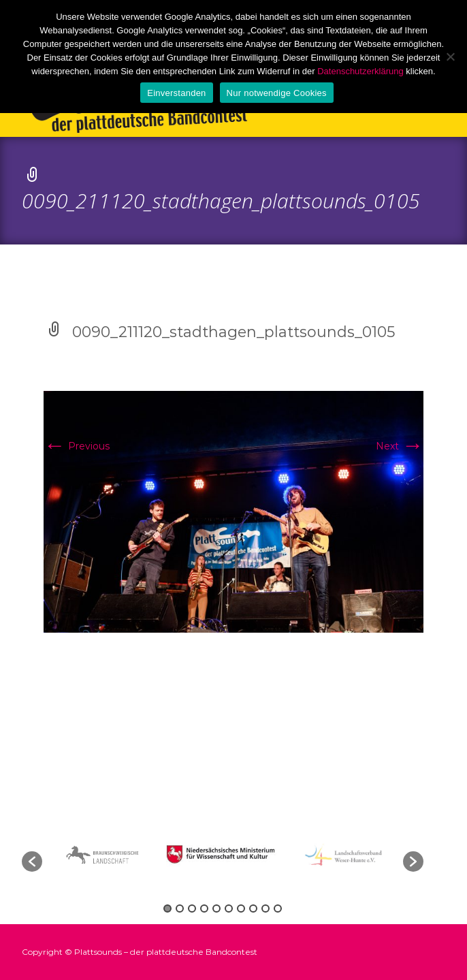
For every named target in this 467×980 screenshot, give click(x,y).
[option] (223, 854)
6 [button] (229, 908)
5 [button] (216, 908)
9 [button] (265, 908)
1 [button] (167, 908)
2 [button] (180, 908)
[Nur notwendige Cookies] (450, 57)
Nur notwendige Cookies (277, 93)
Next (400, 446)
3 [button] (192, 908)
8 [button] (253, 908)
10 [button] (278, 908)
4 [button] (204, 908)
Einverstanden (176, 93)
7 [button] (241, 908)
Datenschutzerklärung (360, 71)
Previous (77, 446)
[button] (32, 862)
